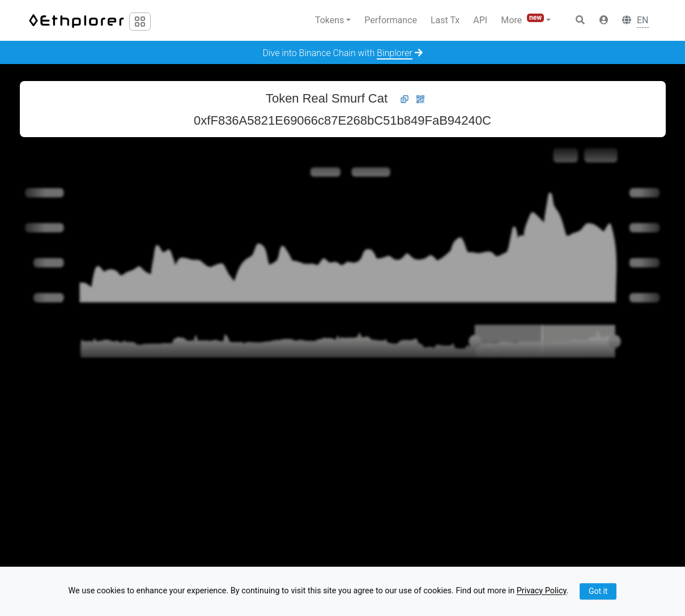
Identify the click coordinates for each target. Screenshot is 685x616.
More (524, 20)
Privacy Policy (542, 591)
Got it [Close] (598, 591)
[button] (604, 20)
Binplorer (395, 53)
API (480, 20)
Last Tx (445, 20)
